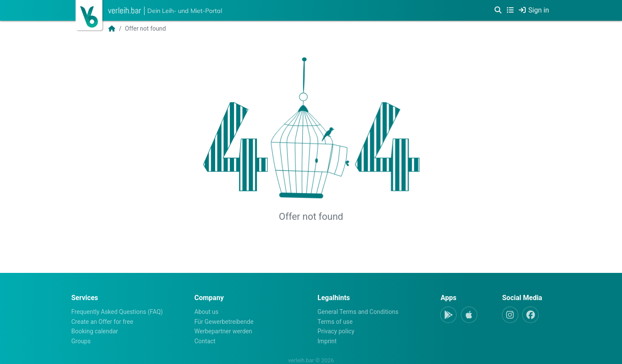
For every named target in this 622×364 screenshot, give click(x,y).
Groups (81, 341)
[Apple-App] (469, 315)
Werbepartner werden (223, 331)
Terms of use (335, 322)
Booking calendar (95, 331)
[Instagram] (510, 315)
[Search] (498, 10)
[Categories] (510, 10)
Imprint (327, 341)
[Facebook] (530, 315)
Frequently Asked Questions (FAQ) (117, 312)
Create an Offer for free (102, 322)
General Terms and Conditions (358, 312)
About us (206, 312)
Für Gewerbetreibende (224, 322)
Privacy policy (336, 331)
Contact (205, 341)
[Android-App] (448, 315)
